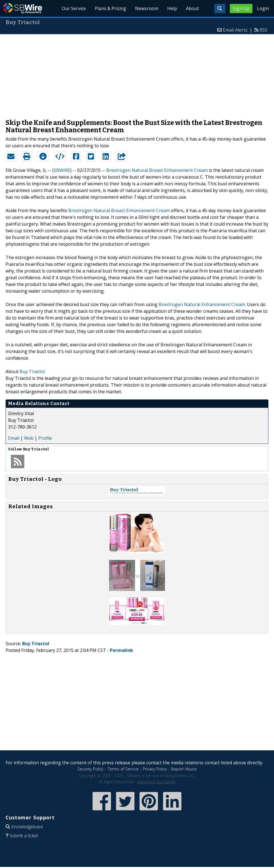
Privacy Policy (155, 769)
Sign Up (241, 8)
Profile (45, 438)
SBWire (23, 8)
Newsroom (147, 8)
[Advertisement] (137, 74)
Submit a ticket (24, 836)
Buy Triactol (32, 372)
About (192, 8)
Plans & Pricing (110, 8)
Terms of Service (123, 769)
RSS (263, 30)
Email (14, 438)
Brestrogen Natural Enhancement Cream (202, 304)
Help (172, 8)
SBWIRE (62, 170)
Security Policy (90, 769)
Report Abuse (184, 769)
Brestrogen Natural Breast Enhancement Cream (157, 170)
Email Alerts (235, 30)
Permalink (121, 650)
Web (29, 438)
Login (263, 8)
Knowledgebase (27, 827)
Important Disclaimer (157, 782)
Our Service (74, 8)
